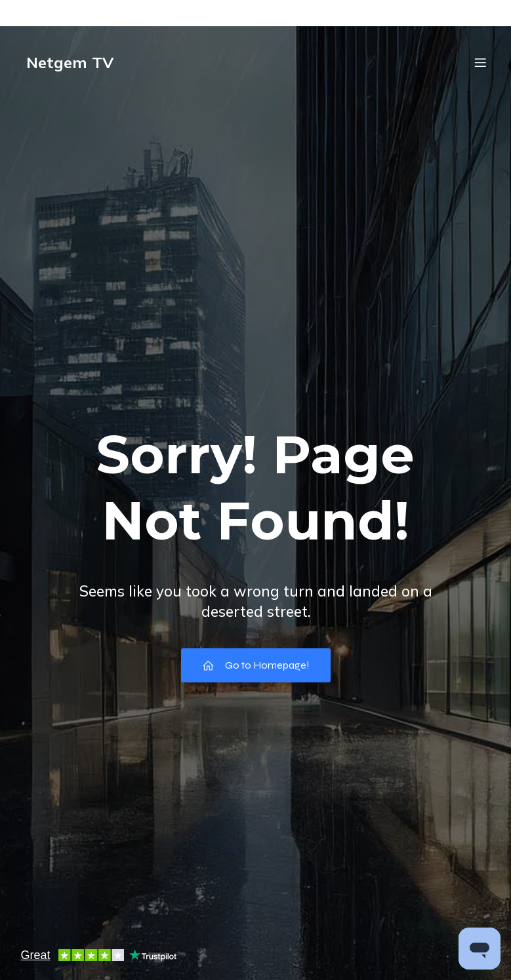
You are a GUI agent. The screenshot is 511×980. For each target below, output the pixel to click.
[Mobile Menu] (481, 62)
